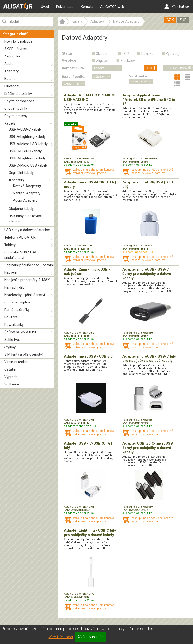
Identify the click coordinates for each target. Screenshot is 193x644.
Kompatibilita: (73, 68)
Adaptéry (11, 71)
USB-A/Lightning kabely (27, 137)
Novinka (147, 54)
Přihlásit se (177, 6)
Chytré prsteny (16, 116)
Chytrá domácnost (19, 101)
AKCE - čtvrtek (16, 49)
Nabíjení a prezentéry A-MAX (27, 280)
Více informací (61, 637)
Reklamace (65, 7)
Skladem (103, 54)
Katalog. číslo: (73, 159)
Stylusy (10, 347)
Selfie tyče (13, 340)
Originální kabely (21, 173)
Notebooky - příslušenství (25, 295)
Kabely (10, 123)
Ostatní (10, 369)
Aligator (102, 61)
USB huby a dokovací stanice (27, 230)
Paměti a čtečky (17, 310)
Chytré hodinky (16, 108)
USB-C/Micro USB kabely (28, 165)
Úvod (45, 7)
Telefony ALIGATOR (20, 237)
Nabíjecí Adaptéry (27, 193)
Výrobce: (70, 60)
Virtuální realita (16, 362)
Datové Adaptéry (27, 186)
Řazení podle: (74, 77)
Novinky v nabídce (18, 41)
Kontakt (87, 7)
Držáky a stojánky (18, 94)
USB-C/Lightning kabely (27, 158)
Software (12, 384)
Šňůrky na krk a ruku (20, 332)
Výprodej (11, 377)
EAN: (67, 162)
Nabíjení (10, 272)
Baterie (10, 79)
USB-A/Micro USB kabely (28, 144)
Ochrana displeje (17, 302)
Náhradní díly (14, 287)
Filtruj (151, 68)
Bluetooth (12, 86)
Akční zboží (13, 56)
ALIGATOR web (112, 7)
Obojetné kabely (21, 209)
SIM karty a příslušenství (23, 354)
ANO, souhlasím (91, 637)
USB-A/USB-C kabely (25, 129)
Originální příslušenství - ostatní (29, 265)
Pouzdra (11, 317)
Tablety (10, 245)
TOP (125, 54)
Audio (9, 64)
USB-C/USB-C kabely (25, 151)
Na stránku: (138, 76)
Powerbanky (14, 325)
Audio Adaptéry (25, 200)
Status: (68, 53)
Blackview (128, 61)
